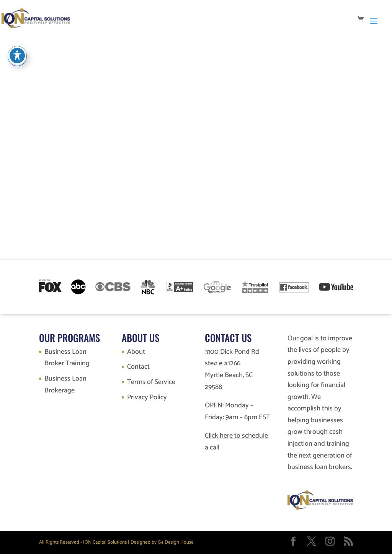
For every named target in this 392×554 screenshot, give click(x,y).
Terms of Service (151, 382)
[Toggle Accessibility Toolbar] (17, 56)
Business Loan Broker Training (67, 358)
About (136, 352)
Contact (138, 367)
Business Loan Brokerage (65, 385)
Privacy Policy (147, 397)
